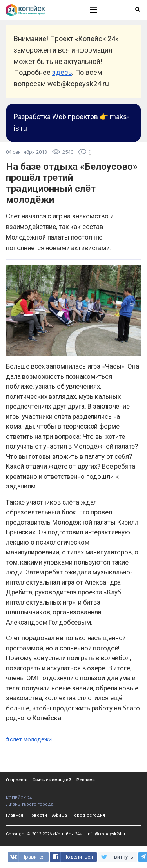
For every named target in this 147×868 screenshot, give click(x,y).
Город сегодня (89, 815)
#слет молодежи (29, 739)
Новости (38, 815)
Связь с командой (52, 780)
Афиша (60, 815)
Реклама (86, 780)
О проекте (17, 780)
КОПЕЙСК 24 (40, 795)
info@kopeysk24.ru (107, 834)
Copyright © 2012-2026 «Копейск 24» (44, 834)
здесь (62, 72)
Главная (15, 815)
